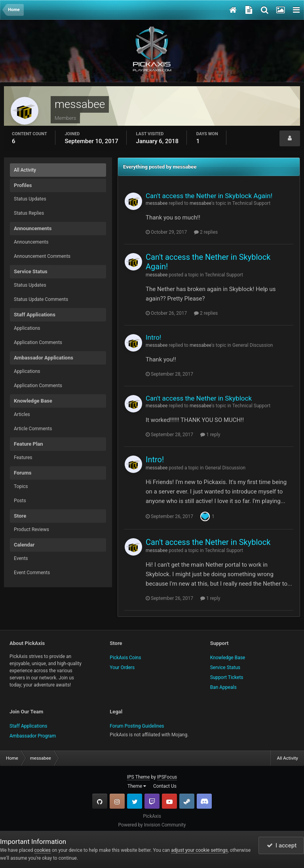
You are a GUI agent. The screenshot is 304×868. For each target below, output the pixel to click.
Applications (27, 328)
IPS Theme (139, 777)
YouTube (169, 801)
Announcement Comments (42, 256)
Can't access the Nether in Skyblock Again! (209, 196)
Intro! (153, 337)
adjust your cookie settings (199, 850)
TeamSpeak (204, 801)
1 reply (210, 435)
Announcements (31, 242)
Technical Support (251, 203)
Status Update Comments (41, 299)
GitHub (100, 801)
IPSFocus (167, 777)
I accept (282, 845)
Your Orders (122, 668)
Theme (137, 786)
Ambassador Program (33, 736)
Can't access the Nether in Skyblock (199, 398)
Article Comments (33, 429)
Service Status (225, 668)
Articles (22, 414)
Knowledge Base (228, 658)
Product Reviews (31, 529)
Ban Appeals (223, 687)
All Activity (25, 170)
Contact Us (165, 786)
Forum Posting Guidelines (137, 726)
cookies (43, 850)
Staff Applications (28, 726)
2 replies (206, 232)
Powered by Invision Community (152, 825)
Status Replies (29, 213)
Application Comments (38, 342)
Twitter (135, 801)
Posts (20, 501)
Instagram (117, 801)
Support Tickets (227, 677)
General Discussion (253, 345)
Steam (187, 801)
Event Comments (32, 573)
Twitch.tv (152, 801)
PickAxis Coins (125, 658)
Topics (21, 486)
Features (23, 458)
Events (21, 558)
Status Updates (30, 199)
